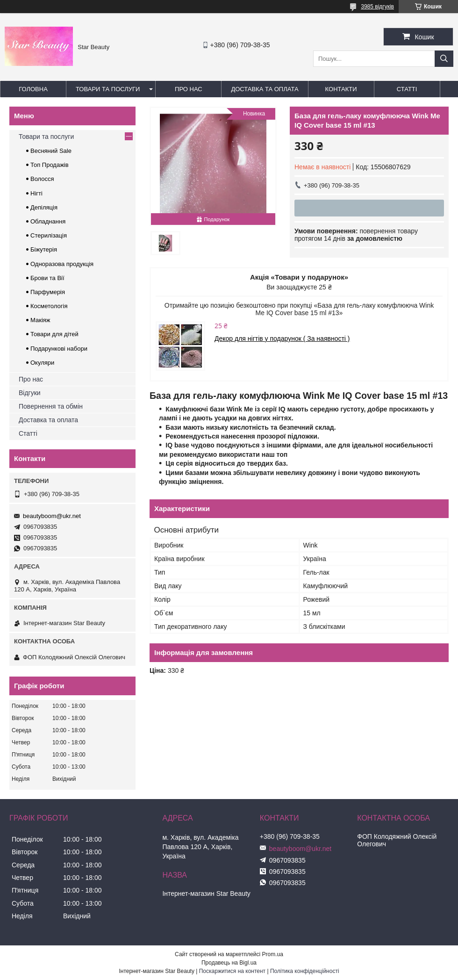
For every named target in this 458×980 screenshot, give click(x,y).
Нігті (36, 193)
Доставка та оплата (265, 89)
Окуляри (42, 363)
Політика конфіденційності (305, 971)
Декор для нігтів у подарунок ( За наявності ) (282, 339)
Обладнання (48, 221)
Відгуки (30, 393)
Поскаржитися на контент (232, 971)
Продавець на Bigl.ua (229, 963)
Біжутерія (44, 249)
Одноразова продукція (62, 264)
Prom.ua (273, 954)
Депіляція (44, 207)
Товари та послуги (108, 89)
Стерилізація (49, 235)
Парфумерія (48, 292)
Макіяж (40, 320)
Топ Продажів (50, 165)
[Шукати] (444, 59)
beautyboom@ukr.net (52, 516)
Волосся (42, 179)
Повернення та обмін (51, 406)
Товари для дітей (54, 334)
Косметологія (49, 306)
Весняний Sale (51, 151)
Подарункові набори (59, 349)
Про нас (189, 89)
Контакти (341, 89)
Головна (33, 89)
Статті (407, 89)
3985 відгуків (377, 7)
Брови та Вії (47, 278)
